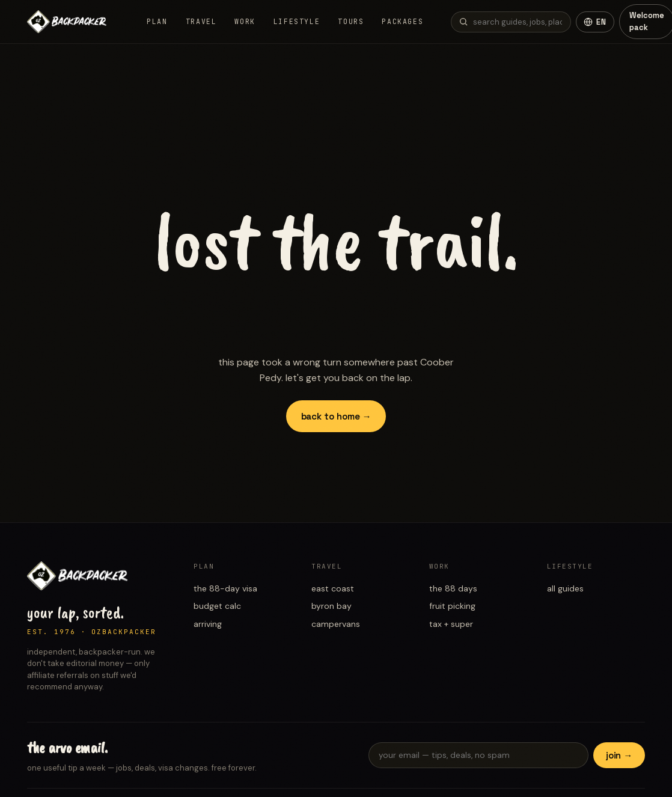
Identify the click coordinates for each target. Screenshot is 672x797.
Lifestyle (297, 21)
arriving (208, 624)
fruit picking (452, 606)
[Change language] (595, 22)
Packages (402, 21)
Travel (201, 21)
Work (245, 21)
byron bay (331, 606)
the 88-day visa (225, 588)
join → (619, 755)
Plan (157, 21)
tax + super (451, 624)
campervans (336, 624)
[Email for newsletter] (478, 755)
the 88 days (453, 588)
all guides (565, 588)
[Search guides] (511, 22)
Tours (351, 21)
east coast (333, 588)
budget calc (217, 606)
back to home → (336, 416)
